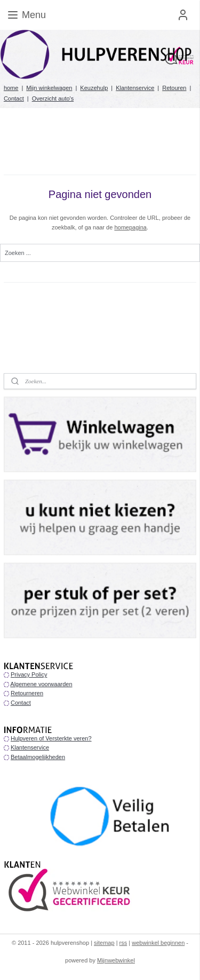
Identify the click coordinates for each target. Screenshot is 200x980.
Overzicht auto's (53, 98)
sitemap (104, 943)
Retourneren (27, 693)
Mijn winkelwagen (49, 88)
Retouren (174, 88)
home (11, 88)
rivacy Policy (31, 674)
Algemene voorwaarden (41, 684)
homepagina (130, 227)
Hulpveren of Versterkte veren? (51, 738)
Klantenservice (135, 88)
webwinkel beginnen (158, 943)
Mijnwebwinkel (116, 960)
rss (123, 943)
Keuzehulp (94, 88)
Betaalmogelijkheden (38, 757)
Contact (14, 98)
